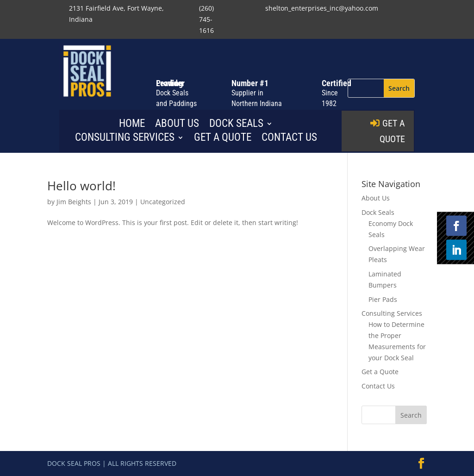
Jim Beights (74, 202)
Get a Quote (223, 139)
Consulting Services (125, 139)
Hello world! (81, 186)
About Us (177, 125)
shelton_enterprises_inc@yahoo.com (322, 8)
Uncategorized (163, 202)
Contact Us (289, 139)
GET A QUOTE (392, 131)
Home (132, 125)
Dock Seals (236, 125)
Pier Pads (383, 299)
